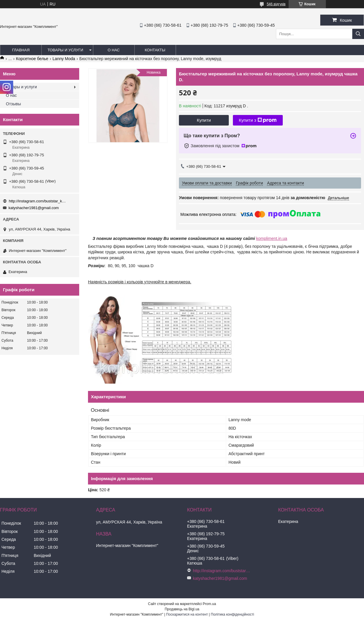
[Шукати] (358, 34)
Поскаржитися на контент (187, 614)
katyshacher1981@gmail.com (34, 208)
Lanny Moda (64, 59)
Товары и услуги (65, 50)
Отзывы (13, 104)
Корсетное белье (32, 59)
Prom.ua (209, 604)
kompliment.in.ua (272, 238)
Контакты (155, 50)
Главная (21, 50)
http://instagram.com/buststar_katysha (38, 201)
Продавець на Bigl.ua (182, 609)
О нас (114, 50)
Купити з (258, 120)
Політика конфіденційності (233, 614)
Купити (204, 120)
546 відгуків (276, 4)
